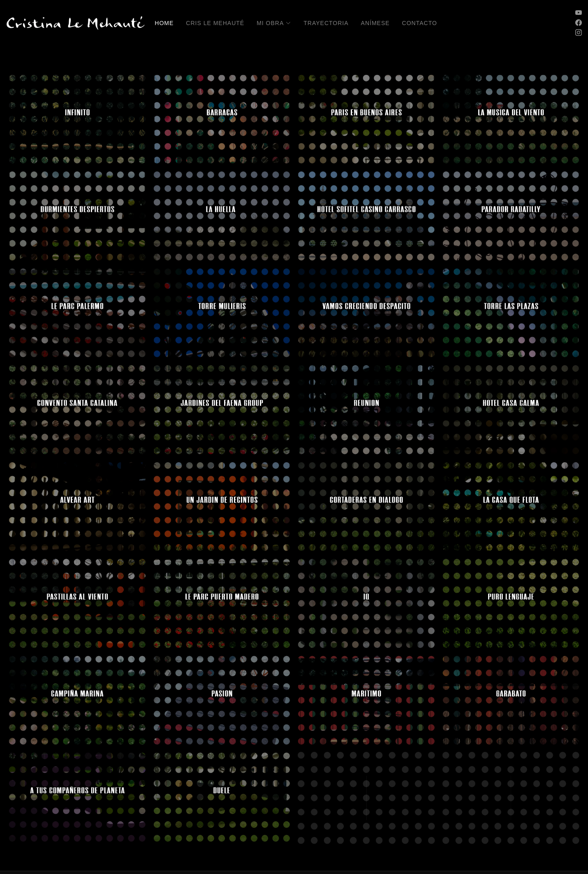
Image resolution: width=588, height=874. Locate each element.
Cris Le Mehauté (215, 23)
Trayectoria (326, 23)
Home (164, 23)
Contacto (420, 23)
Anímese (375, 23)
